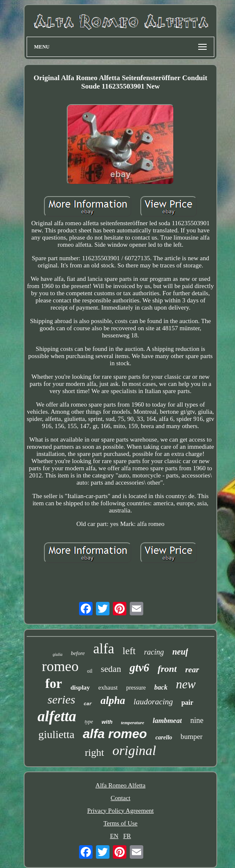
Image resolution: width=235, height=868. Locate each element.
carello (164, 737)
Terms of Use (121, 823)
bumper (191, 737)
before (78, 653)
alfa (104, 649)
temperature (133, 722)
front (167, 669)
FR (127, 836)
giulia (58, 654)
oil (90, 671)
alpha (113, 700)
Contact (121, 798)
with (107, 722)
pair (187, 702)
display (80, 687)
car (88, 704)
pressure (136, 688)
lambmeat (167, 721)
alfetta (57, 716)
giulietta (56, 735)
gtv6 (139, 668)
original (134, 750)
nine (197, 720)
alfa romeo (115, 734)
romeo (60, 666)
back (161, 687)
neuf (180, 652)
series (61, 700)
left (129, 651)
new (186, 684)
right (94, 752)
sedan (111, 669)
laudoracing (153, 702)
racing (154, 652)
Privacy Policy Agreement (120, 811)
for (54, 683)
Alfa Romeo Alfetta (120, 785)
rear (192, 670)
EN (114, 836)
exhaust (108, 687)
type (89, 722)
